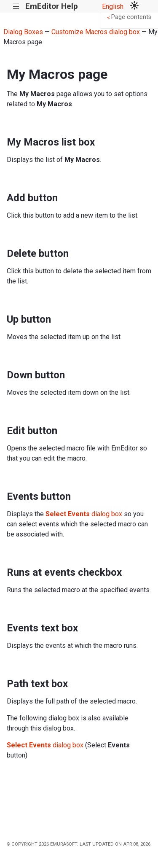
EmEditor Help (52, 6)
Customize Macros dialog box (96, 32)
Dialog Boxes (23, 32)
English (113, 7)
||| (16, 7)
